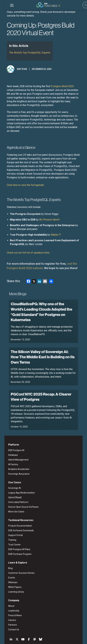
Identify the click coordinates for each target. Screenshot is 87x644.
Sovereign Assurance (14, 456)
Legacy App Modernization (17, 475)
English (13, 628)
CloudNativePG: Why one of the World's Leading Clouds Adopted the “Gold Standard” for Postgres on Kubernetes (40, 305)
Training (8, 522)
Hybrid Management (14, 442)
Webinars (8, 564)
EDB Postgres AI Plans (15, 531)
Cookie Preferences (44, 639)
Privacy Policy (50, 636)
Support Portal (11, 517)
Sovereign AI (10, 470)
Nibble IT (51, 231)
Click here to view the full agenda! (21, 181)
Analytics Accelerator (14, 451)
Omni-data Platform (14, 484)
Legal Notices (28, 636)
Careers (8, 602)
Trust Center (10, 527)
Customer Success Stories (17, 555)
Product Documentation (16, 508)
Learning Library (12, 574)
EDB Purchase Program (15, 536)
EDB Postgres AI (12, 432)
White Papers (10, 569)
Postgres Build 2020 (58, 86)
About (7, 588)
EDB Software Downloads (17, 513)
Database (9, 437)
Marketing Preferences (70, 636)
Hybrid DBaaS (11, 480)
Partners (8, 607)
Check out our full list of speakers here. (24, 249)
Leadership (9, 593)
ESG (39, 636)
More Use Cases (12, 494)
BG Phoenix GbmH (45, 216)
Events (7, 560)
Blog (6, 550)
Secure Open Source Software (19, 489)
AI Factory (9, 446)
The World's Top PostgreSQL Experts (25, 53)
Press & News (11, 597)
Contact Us (9, 612)
